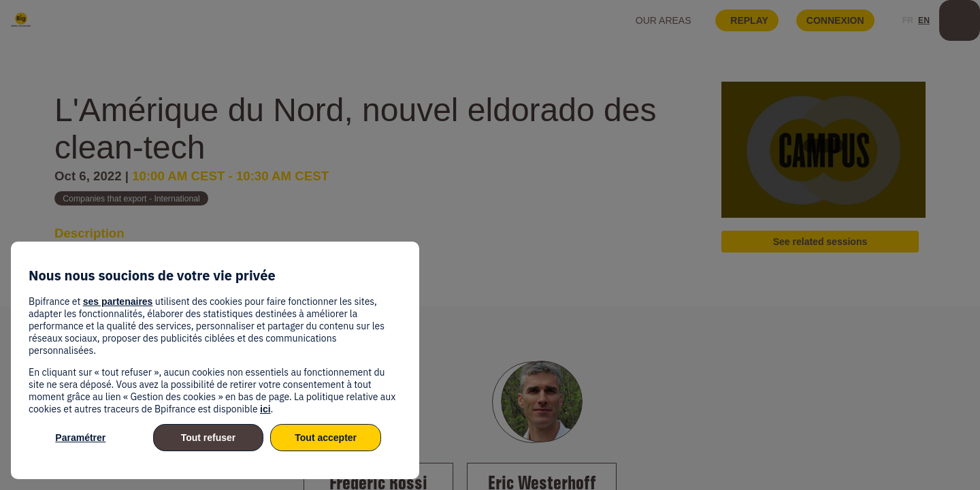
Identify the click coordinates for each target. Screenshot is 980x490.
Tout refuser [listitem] (209, 438)
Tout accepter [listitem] (326, 438)
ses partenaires (118, 301)
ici (265, 409)
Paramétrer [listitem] (80, 438)
